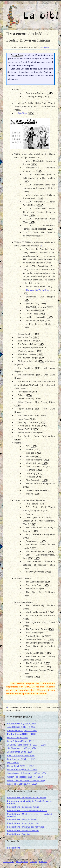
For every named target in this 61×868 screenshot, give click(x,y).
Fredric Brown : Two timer (19, 834)
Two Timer (23, 113)
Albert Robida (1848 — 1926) (21, 727)
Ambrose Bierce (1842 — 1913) (22, 731)
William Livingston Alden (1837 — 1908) (26, 780)
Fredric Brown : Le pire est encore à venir (27, 798)
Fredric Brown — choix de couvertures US (27, 811)
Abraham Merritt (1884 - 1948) (21, 723)
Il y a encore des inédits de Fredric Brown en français (30, 802)
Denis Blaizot (43, 47)
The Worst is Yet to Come (38, 290)
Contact (34, 862)
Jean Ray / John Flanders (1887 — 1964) (27, 745)
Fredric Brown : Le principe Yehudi (23, 807)
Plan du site (9, 862)
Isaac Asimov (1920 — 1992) (21, 741)
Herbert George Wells (17, 738)
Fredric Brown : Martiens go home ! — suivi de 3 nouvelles (30, 815)
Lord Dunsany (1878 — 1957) (21, 759)
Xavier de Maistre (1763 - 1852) (22, 784)
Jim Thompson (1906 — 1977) (21, 748)
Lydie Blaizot (13, 763)
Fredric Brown (14, 848)
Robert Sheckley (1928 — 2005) (22, 770)
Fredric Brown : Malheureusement (23, 830)
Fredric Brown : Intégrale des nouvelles (25, 827)
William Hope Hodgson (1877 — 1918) (25, 777)
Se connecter (22, 862)
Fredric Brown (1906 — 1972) (22, 734)
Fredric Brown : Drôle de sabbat (22, 820)
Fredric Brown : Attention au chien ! (24, 823)
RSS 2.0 (43, 862)
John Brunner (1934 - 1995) (20, 752)
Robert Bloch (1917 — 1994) (21, 766)
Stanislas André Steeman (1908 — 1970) (26, 773)
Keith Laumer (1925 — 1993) (21, 755)
